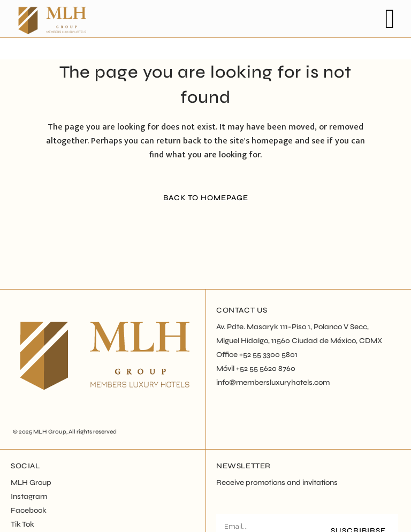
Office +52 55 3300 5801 (257, 355)
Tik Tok (22, 524)
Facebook (29, 510)
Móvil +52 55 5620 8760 (256, 368)
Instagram (29, 496)
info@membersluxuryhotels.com (273, 382)
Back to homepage (206, 198)
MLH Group (50, 432)
